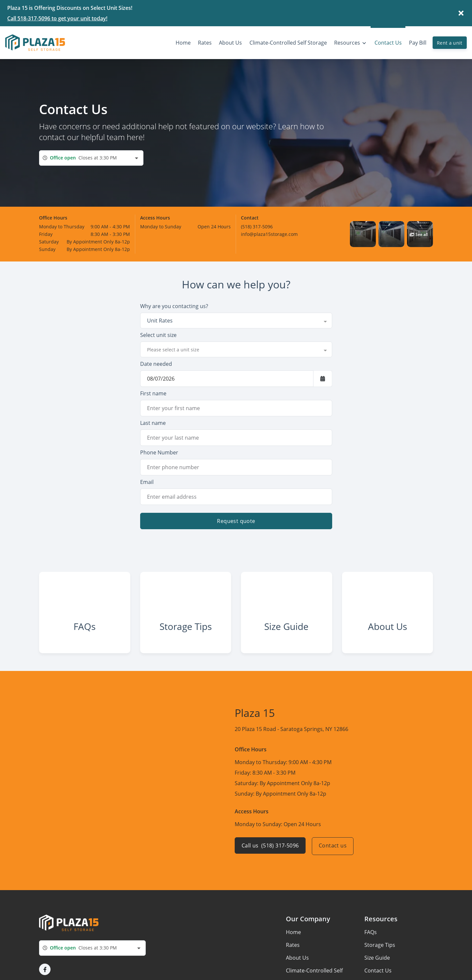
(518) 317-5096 (257, 227)
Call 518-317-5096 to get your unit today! (57, 18)
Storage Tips (380, 952)
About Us (297, 965)
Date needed (156, 364)
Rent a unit (450, 43)
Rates (293, 952)
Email (147, 482)
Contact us (334, 854)
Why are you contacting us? (174, 306)
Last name (153, 423)
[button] (363, 234)
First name (153, 393)
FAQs (371, 940)
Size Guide (377, 965)
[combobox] (91, 158)
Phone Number (159, 452)
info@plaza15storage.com (269, 234)
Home (293, 940)
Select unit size (158, 335)
